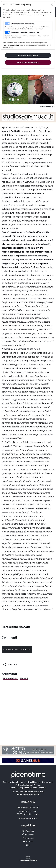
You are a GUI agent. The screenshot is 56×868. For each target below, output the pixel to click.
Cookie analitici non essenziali (25, 33)
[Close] (52, 5)
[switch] (7, 32)
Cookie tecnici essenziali (23, 24)
